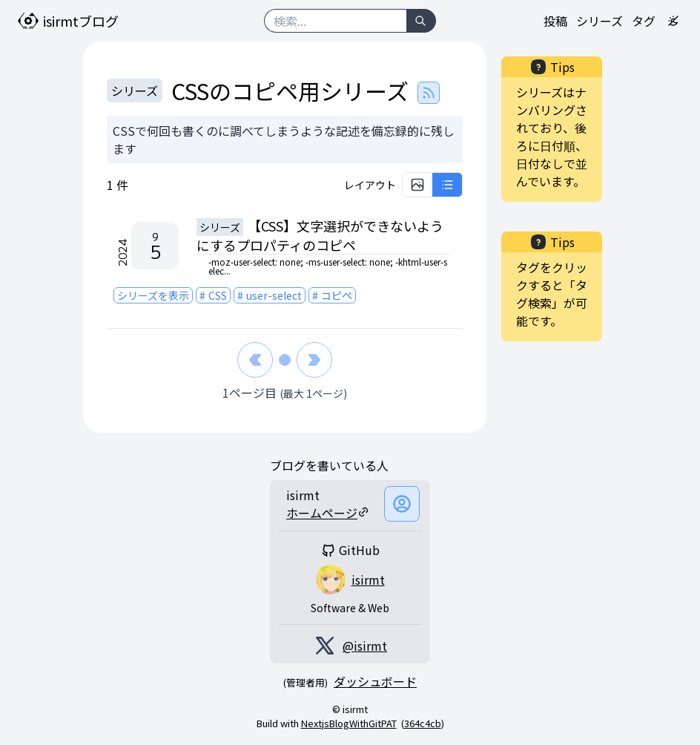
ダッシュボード (375, 681)
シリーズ (600, 21)
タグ (644, 21)
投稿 (555, 21)
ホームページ (328, 513)
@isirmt (365, 646)
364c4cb (423, 723)
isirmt (368, 580)
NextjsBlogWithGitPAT (349, 723)
